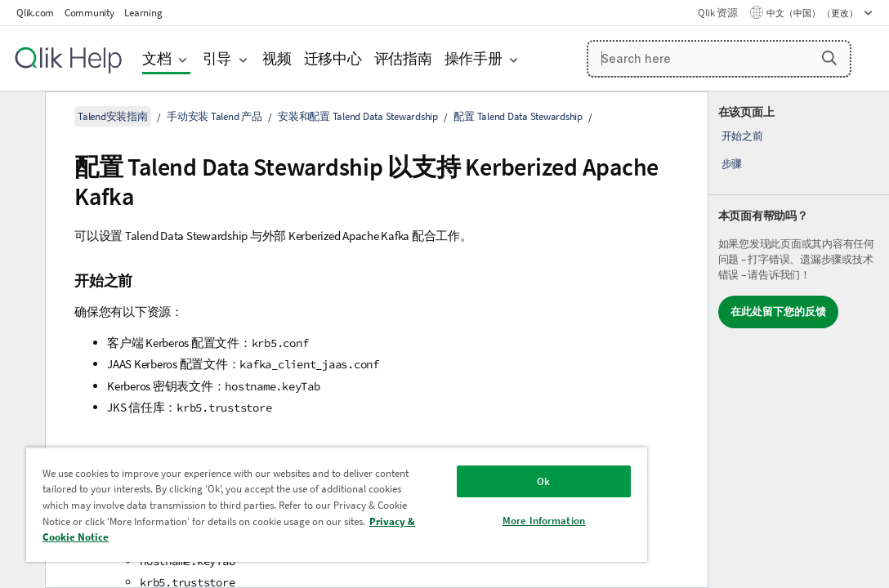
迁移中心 (333, 58)
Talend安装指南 (113, 116)
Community (89, 13)
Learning (143, 13)
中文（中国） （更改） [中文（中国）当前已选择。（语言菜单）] (813, 13)
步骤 (732, 164)
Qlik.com (35, 13)
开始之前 (742, 136)
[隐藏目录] (20, 117)
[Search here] (719, 59)
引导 (217, 58)
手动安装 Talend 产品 (214, 116)
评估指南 (403, 58)
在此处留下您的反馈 (778, 312)
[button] (829, 58)
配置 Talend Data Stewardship (518, 116)
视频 (277, 58)
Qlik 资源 (717, 13)
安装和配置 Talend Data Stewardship (358, 116)
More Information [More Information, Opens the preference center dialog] (455, 508)
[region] (284, 498)
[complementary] (799, 340)
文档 (157, 58)
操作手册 (474, 58)
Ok (454, 469)
